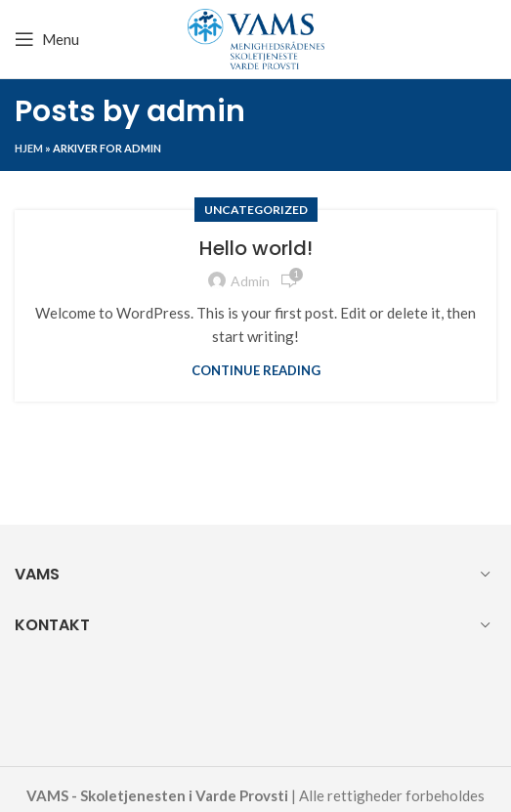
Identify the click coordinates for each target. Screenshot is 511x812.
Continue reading (256, 371)
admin (196, 111)
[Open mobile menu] (47, 39)
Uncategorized (256, 210)
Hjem (29, 148)
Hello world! (256, 248)
